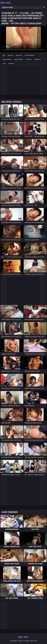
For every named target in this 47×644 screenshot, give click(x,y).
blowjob (11, 63)
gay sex (11, 55)
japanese (38, 59)
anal (4, 63)
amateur (29, 59)
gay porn (19, 55)
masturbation (30, 55)
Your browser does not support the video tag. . (23, 39)
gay (4, 55)
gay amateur (7, 59)
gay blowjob (19, 59)
